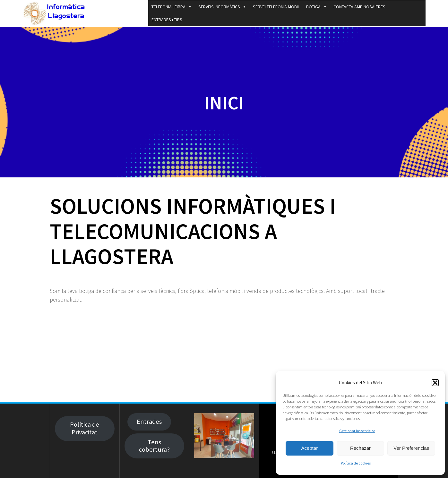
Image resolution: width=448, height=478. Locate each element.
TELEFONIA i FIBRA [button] (172, 7)
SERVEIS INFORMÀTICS (222, 7)
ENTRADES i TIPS (167, 20)
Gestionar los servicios (357, 431)
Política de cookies (356, 463)
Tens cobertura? (154, 446)
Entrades (149, 422)
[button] (435, 383)
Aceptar (309, 448)
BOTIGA (317, 7)
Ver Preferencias (411, 448)
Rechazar (360, 448)
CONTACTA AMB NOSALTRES (359, 7)
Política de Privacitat (85, 428)
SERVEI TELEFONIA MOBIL (276, 7)
